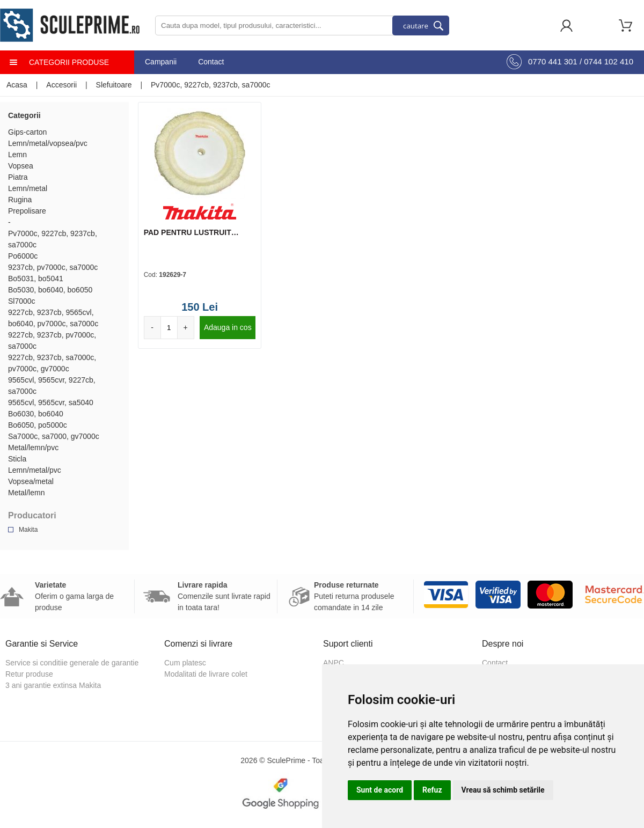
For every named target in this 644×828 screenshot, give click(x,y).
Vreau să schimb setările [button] (503, 790)
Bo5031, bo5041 (36, 279)
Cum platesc (185, 663)
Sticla (17, 459)
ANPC (334, 663)
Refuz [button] (432, 790)
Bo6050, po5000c (38, 425)
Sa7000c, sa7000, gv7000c (54, 436)
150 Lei (200, 307)
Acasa (17, 85)
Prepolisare (27, 211)
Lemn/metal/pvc (35, 470)
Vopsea (21, 166)
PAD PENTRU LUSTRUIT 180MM (188, 233)
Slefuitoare (114, 85)
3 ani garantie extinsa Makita (53, 685)
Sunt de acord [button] (380, 790)
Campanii (161, 62)
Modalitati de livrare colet (206, 674)
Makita (28, 530)
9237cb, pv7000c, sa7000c (53, 267)
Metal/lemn (26, 493)
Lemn (17, 155)
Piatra (18, 177)
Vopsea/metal (31, 481)
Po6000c (23, 256)
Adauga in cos (228, 327)
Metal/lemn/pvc (33, 448)
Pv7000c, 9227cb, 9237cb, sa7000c (211, 85)
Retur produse (29, 674)
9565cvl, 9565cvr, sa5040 (51, 402)
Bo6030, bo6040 (36, 414)
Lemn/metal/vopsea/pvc (48, 143)
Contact (211, 62)
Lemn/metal (28, 188)
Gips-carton (27, 132)
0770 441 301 (553, 61)
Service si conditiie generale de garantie (72, 663)
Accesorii (61, 85)
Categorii (24, 115)
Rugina (20, 200)
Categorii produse (69, 62)
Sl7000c (22, 301)
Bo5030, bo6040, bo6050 (50, 290)
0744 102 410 (609, 61)
